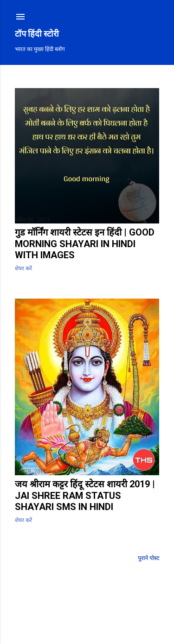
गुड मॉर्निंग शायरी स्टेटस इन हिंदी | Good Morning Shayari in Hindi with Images (85, 244)
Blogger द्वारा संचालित (87, 614)
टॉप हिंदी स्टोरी (37, 34)
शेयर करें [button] (23, 268)
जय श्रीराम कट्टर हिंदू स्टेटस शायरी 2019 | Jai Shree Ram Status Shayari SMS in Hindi (85, 495)
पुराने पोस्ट (148, 558)
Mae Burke (86, 621)
